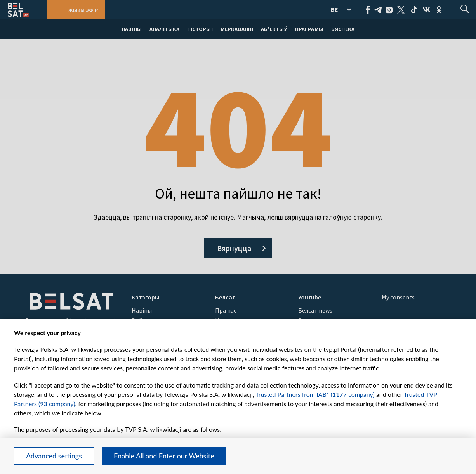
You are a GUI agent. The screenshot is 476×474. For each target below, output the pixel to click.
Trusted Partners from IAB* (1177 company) (315, 394)
